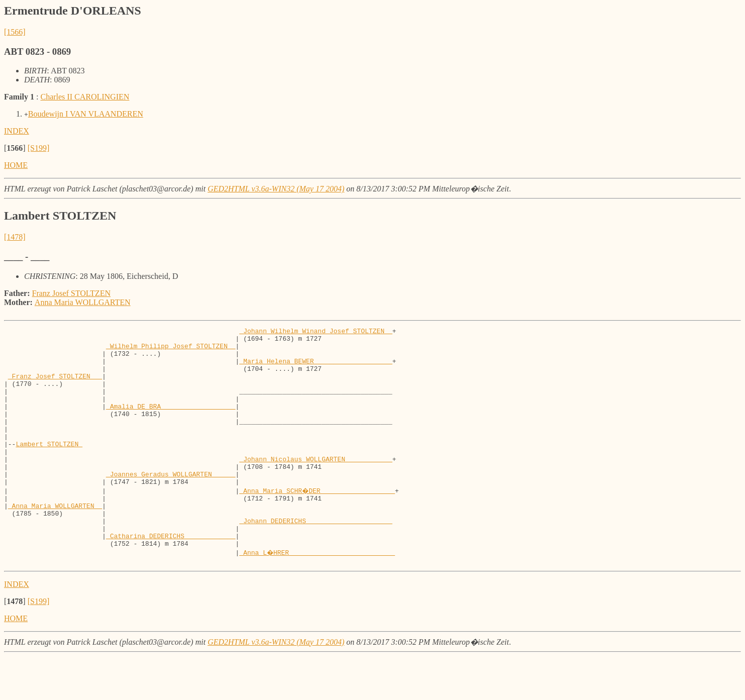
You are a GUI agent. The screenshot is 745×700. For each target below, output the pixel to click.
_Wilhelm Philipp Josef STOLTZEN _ (171, 350)
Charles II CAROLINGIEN (85, 97)
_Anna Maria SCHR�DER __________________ (318, 522)
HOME (16, 165)
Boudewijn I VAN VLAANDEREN (86, 114)
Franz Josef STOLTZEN (71, 293)
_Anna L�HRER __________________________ (318, 594)
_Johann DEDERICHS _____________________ (316, 558)
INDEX (17, 131)
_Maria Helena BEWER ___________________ (316, 368)
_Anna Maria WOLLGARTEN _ (55, 540)
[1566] (15, 32)
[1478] (15, 237)
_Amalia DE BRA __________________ (171, 423)
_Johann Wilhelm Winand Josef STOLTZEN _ (316, 332)
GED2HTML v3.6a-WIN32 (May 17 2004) (276, 189)
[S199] (39, 148)
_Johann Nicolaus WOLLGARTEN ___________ (316, 486)
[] (15, 148)
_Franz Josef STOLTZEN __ (55, 386)
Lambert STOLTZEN (49, 468)
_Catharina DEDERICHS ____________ (171, 576)
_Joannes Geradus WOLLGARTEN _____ (171, 504)
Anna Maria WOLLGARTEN (83, 302)
